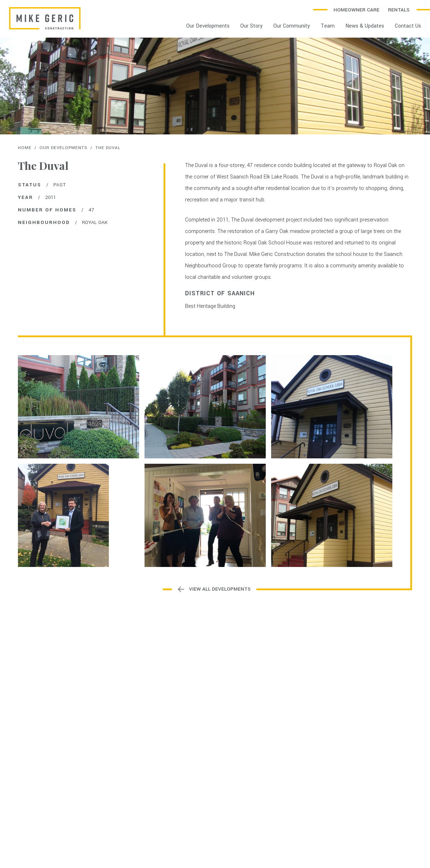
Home (25, 148)
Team (328, 26)
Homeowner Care (356, 10)
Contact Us (408, 26)
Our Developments (208, 26)
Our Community (292, 26)
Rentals (399, 10)
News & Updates (365, 26)
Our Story (251, 26)
